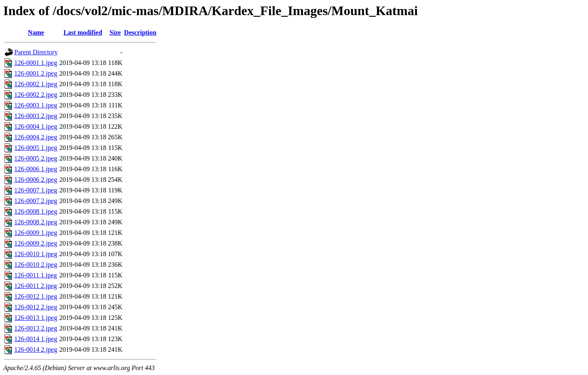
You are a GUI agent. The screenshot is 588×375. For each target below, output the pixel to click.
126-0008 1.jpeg (36, 211)
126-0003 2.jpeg (36, 116)
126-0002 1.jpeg (36, 84)
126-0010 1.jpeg (36, 254)
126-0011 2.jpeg (36, 286)
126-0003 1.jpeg (36, 105)
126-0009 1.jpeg (36, 233)
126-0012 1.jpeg (36, 296)
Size (115, 32)
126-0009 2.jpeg (36, 243)
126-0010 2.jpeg (36, 265)
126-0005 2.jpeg (36, 158)
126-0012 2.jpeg (36, 307)
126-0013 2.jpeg (36, 328)
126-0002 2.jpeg (36, 95)
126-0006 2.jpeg (36, 180)
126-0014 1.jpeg (36, 339)
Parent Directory (36, 52)
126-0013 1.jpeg (36, 318)
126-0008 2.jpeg (36, 222)
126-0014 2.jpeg (36, 349)
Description (140, 32)
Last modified (83, 32)
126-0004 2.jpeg (36, 137)
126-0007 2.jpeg (36, 201)
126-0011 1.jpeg (36, 275)
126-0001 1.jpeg (36, 63)
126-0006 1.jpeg (36, 169)
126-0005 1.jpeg (36, 148)
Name (36, 32)
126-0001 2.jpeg (36, 73)
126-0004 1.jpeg (36, 126)
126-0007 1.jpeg (36, 190)
